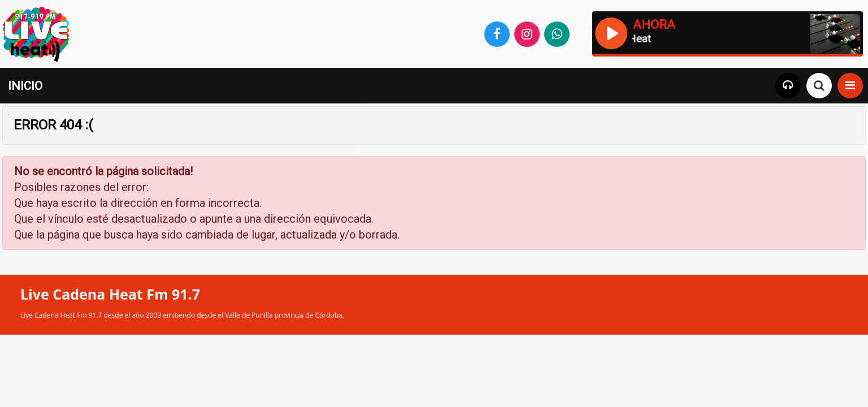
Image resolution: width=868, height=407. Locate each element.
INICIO (25, 86)
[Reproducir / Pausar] (611, 32)
